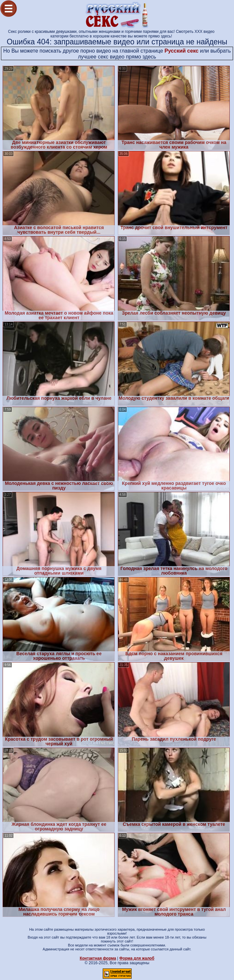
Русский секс (181, 51)
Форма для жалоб (137, 958)
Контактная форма (98, 958)
